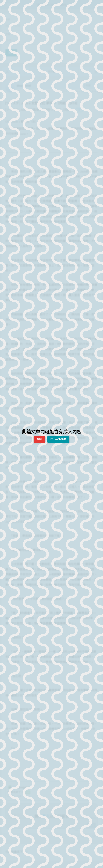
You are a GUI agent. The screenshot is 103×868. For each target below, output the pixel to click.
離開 (39, 439)
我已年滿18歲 (58, 439)
